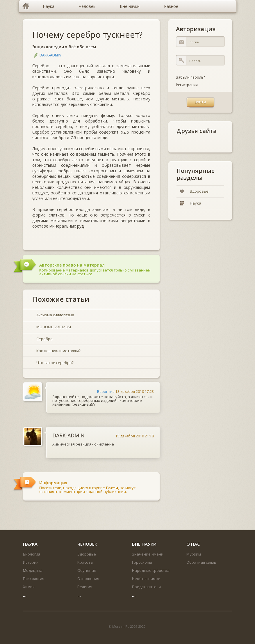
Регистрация (187, 85)
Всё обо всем (82, 47)
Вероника (106, 392)
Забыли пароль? (190, 77)
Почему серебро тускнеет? (87, 34)
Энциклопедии (48, 47)
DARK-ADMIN (50, 55)
